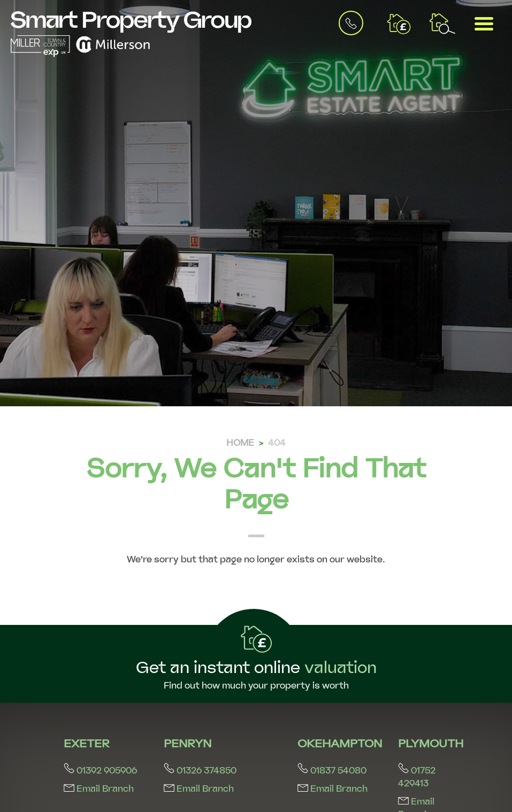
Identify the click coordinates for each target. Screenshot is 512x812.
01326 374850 (200, 771)
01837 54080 (332, 771)
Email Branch (99, 789)
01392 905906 (100, 771)
